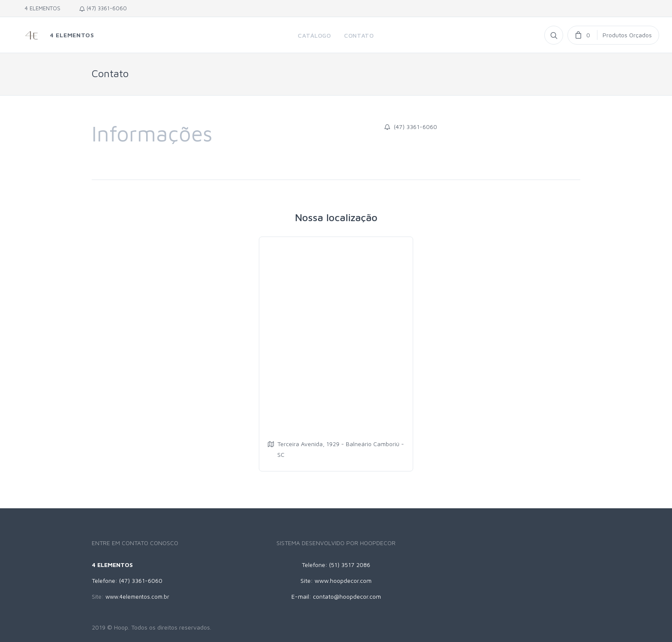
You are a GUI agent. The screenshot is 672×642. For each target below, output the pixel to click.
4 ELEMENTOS (41, 8)
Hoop (121, 627)
